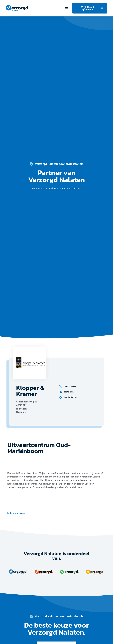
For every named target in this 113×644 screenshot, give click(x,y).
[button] (67, 8)
